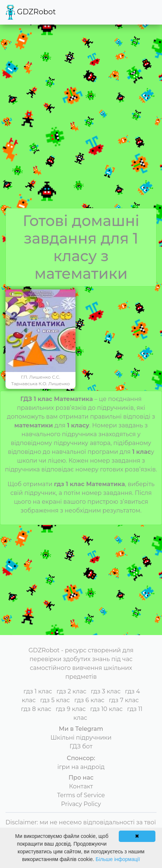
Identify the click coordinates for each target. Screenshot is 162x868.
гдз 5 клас (55, 700)
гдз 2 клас (71, 691)
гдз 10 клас (106, 709)
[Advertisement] (81, 123)
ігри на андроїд (81, 767)
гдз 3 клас (106, 691)
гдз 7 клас (124, 700)
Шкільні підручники (81, 738)
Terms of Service (81, 795)
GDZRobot (31, 12)
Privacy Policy (81, 804)
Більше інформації (118, 859)
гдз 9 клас (71, 709)
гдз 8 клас (36, 709)
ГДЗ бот (81, 746)
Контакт (81, 786)
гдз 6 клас (89, 700)
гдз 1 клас (38, 691)
